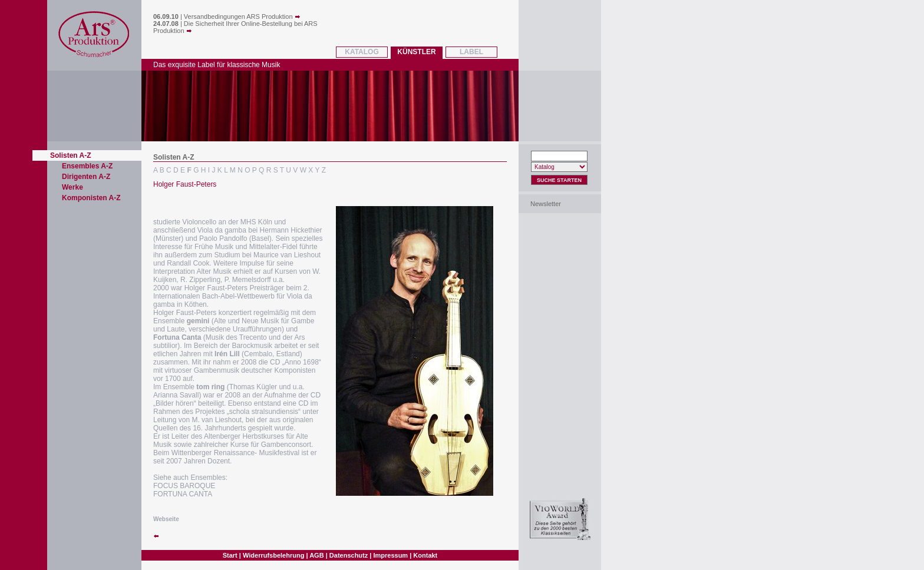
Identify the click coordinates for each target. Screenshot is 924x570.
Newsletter (546, 204)
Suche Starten (559, 180)
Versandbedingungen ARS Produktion (242, 16)
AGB (316, 555)
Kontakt (425, 555)
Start (230, 555)
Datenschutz (349, 555)
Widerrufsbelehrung (273, 555)
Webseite (166, 519)
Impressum (390, 555)
